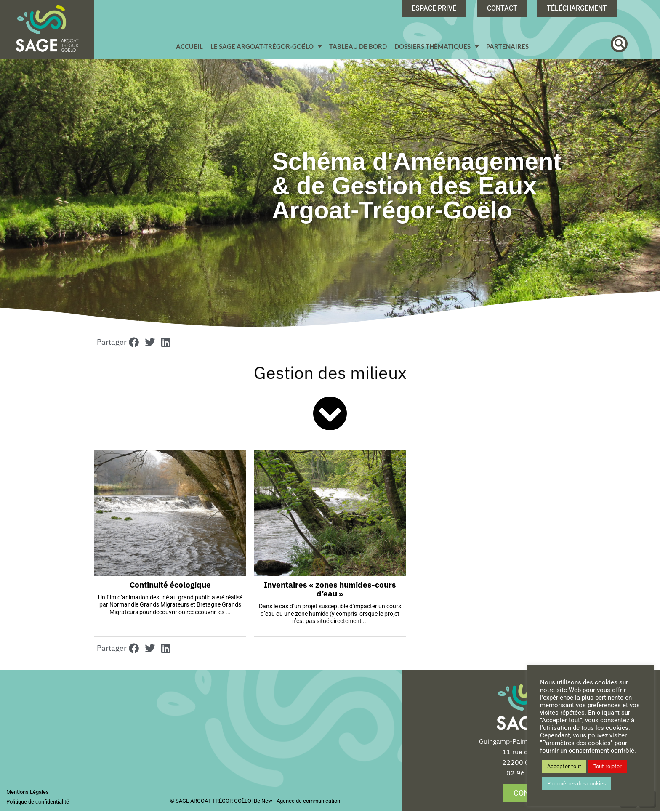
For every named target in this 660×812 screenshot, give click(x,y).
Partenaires (507, 46)
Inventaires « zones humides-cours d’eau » (330, 590)
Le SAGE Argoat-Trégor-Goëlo (266, 47)
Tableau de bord (358, 46)
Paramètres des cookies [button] (576, 784)
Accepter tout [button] (564, 766)
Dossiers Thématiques (436, 47)
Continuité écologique (170, 586)
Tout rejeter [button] (608, 766)
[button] (619, 44)
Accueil (189, 46)
